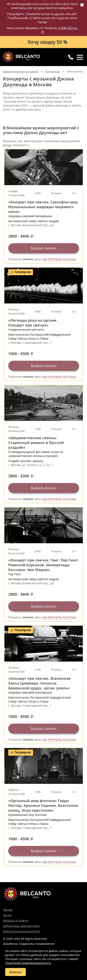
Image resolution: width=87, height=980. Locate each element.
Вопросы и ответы (16, 920)
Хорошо (15, 972)
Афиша (8, 910)
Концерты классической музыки (21, 57)
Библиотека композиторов (21, 926)
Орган (7, 915)
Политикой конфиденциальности (28, 963)
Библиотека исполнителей (21, 931)
